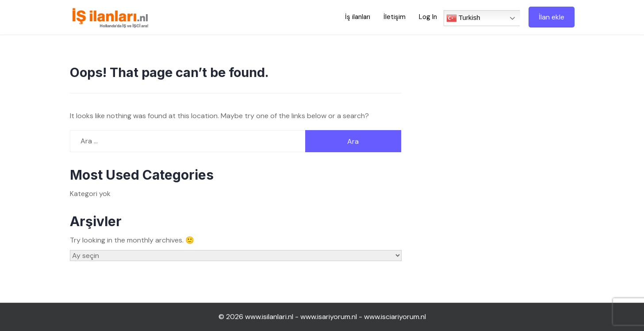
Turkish (463, 18)
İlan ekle (552, 17)
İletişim (395, 17)
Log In (428, 17)
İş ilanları (358, 17)
